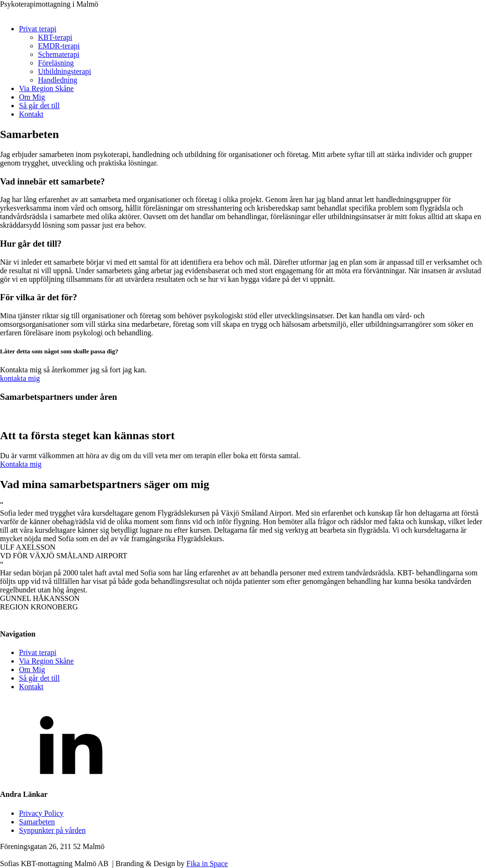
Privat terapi (38, 29)
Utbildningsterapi (65, 71)
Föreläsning (56, 63)
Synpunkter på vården (52, 830)
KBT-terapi (55, 37)
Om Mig (32, 97)
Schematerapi (59, 54)
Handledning (58, 80)
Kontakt (31, 114)
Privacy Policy (41, 813)
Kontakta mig (21, 464)
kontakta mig (20, 378)
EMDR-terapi (59, 46)
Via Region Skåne (46, 88)
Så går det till (39, 106)
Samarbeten (37, 822)
